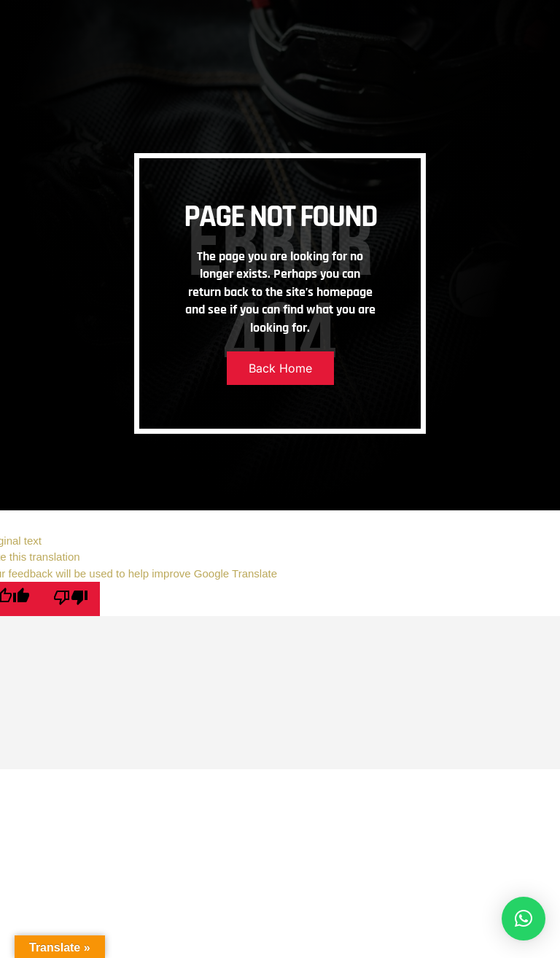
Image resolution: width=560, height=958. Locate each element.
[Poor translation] (71, 599)
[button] (524, 919)
